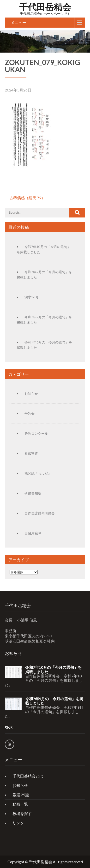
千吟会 (30, 413)
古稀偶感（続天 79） (25, 198)
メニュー (18, 22)
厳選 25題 (21, 795)
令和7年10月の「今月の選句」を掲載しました (53, 669)
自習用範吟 (33, 533)
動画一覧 (20, 804)
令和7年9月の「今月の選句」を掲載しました (54, 701)
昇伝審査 (31, 453)
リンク (18, 823)
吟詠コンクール (36, 433)
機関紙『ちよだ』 (38, 473)
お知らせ (31, 394)
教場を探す (22, 813)
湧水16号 (31, 297)
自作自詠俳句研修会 (40, 513)
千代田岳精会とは (28, 776)
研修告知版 (33, 493)
